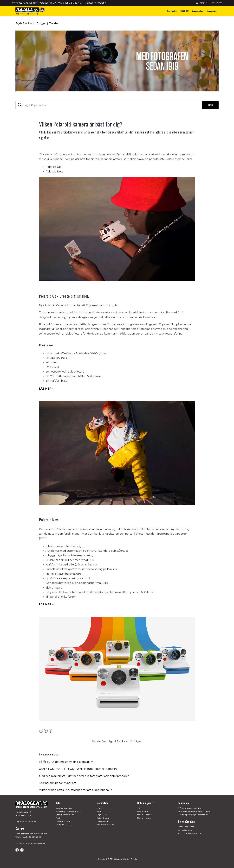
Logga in (202, 3)
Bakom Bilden (103, 821)
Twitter (46, 731)
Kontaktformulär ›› (96, 3)
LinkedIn (50, 731)
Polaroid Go (53, 167)
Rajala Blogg (103, 818)
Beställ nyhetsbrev (105, 824)
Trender (54, 23)
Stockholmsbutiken (65, 815)
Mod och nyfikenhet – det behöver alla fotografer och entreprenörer (84, 776)
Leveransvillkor (63, 821)
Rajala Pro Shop (24, 23)
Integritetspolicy (64, 824)
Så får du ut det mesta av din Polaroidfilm (66, 762)
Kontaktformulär (64, 808)
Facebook (41, 731)
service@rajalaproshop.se (190, 833)
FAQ (58, 818)
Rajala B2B (102, 815)
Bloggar (41, 23)
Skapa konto (216, 3)
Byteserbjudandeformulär (68, 811)
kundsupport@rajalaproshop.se (30, 843)
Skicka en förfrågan (129, 741)
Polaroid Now (54, 172)
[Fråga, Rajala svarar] (108, 105)
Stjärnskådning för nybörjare (58, 783)
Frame (100, 808)
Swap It (100, 811)
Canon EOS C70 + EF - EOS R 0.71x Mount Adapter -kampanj (78, 769)
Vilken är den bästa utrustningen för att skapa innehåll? (75, 790)
